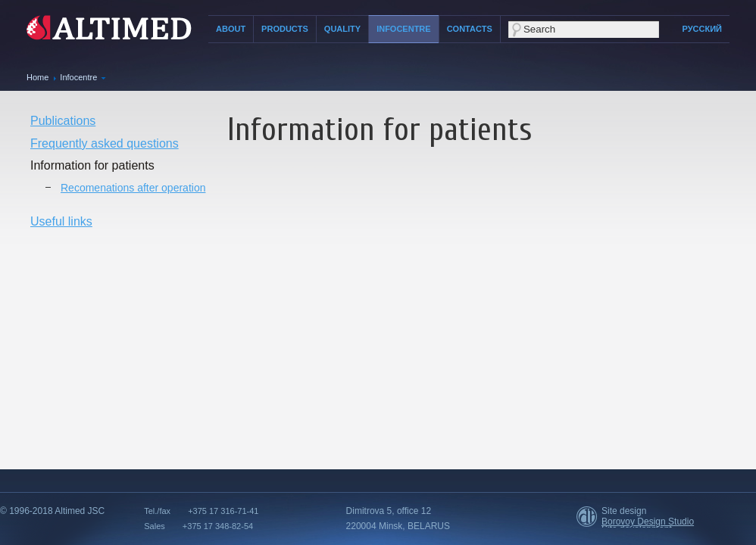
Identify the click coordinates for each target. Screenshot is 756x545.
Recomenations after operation (133, 188)
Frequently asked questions (105, 143)
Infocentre (404, 29)
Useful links (61, 221)
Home (37, 77)
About (231, 29)
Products (285, 29)
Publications (63, 121)
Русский (702, 29)
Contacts (470, 29)
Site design (624, 511)
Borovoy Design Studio (648, 522)
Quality (342, 29)
